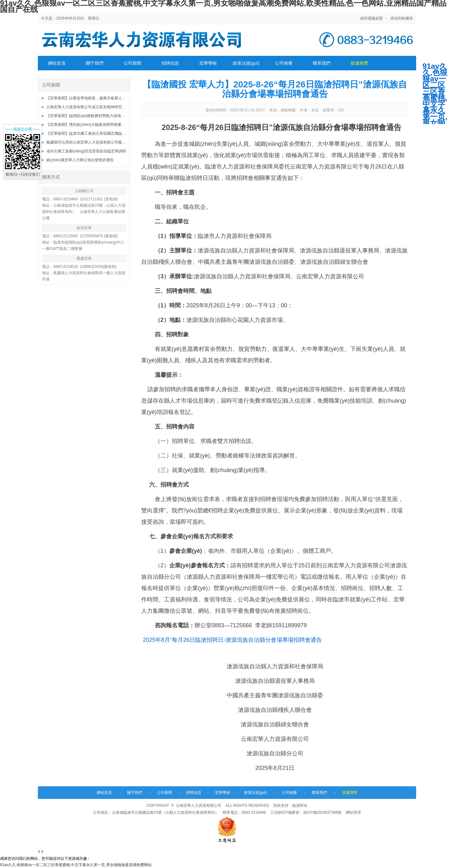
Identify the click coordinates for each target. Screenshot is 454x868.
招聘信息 (170, 63)
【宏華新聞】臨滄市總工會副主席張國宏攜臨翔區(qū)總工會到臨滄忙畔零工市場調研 (118, 133)
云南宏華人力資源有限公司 (199, 806)
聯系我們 (322, 63)
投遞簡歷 (359, 63)
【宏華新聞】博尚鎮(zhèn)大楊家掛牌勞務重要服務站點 (93, 125)
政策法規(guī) (246, 63)
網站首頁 (57, 63)
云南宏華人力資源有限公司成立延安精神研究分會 (88, 107)
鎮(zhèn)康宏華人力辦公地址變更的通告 (80, 160)
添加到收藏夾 (402, 18)
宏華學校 (208, 63)
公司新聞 (132, 63)
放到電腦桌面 (371, 18)
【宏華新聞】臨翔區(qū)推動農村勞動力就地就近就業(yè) (95, 116)
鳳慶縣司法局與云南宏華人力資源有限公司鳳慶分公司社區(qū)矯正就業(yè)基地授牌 (117, 142)
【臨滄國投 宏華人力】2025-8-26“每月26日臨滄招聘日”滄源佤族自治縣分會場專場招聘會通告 (275, 89)
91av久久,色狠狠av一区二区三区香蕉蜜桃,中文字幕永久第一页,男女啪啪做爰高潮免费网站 (76, 865)
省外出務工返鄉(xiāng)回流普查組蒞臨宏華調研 (86, 151)
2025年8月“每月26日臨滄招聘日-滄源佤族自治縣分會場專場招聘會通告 (232, 640)
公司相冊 (284, 63)
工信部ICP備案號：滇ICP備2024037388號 (306, 812)
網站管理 (353, 812)
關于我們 (95, 63)
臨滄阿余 (300, 806)
